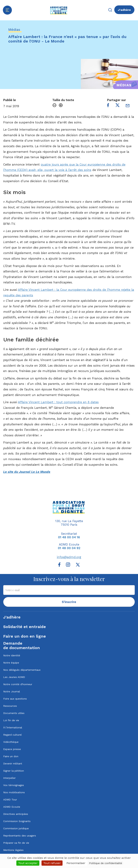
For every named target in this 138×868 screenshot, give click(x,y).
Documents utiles (14, 713)
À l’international (13, 727)
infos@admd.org (69, 557)
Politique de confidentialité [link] (106, 863)
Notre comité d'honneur (18, 684)
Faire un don (11, 756)
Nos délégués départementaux (22, 670)
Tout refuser (52, 863)
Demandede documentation (22, 646)
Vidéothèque (11, 742)
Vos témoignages (14, 785)
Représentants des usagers (20, 836)
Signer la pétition (14, 771)
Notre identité (12, 655)
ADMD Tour (10, 800)
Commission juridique (16, 828)
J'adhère (124, 10)
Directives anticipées (16, 814)
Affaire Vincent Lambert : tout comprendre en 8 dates (58, 402)
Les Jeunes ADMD (14, 677)
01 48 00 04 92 (69, 548)
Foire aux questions (15, 699)
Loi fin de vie (11, 720)
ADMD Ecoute (12, 807)
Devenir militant (13, 764)
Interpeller (9, 778)
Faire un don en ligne (25, 636)
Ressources (10, 706)
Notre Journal (12, 691)
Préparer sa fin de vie (16, 843)
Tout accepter (28, 863)
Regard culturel (12, 735)
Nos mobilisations (14, 792)
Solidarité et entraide (25, 627)
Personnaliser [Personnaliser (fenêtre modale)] (76, 863)
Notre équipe (11, 663)
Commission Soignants (17, 821)
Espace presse (12, 749)
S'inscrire (69, 602)
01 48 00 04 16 (69, 537)
